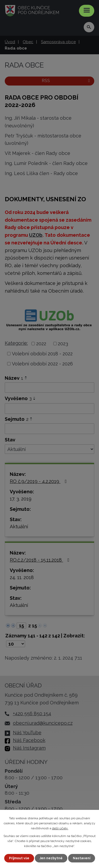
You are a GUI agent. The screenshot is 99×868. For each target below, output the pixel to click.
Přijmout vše (19, 858)
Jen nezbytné (51, 858)
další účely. (60, 828)
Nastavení (82, 858)
